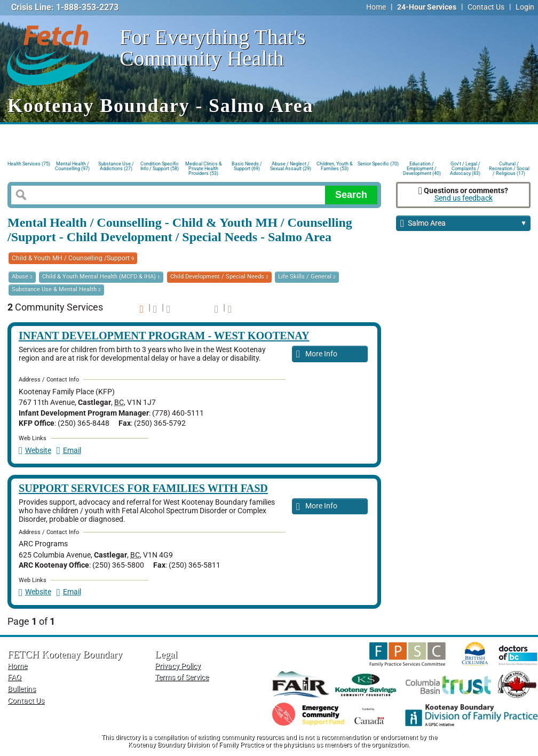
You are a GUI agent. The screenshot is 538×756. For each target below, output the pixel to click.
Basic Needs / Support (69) (247, 166)
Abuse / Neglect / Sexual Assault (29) (291, 166)
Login (525, 7)
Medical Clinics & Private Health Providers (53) (204, 168)
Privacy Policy (178, 666)
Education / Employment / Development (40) (422, 168)
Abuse (22, 277)
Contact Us (486, 7)
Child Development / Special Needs (219, 277)
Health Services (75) (29, 164)
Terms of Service (182, 677)
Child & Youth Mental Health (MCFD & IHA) (101, 277)
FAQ (14, 677)
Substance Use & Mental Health (56, 289)
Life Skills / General (307, 277)
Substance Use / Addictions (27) (116, 166)
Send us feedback (464, 198)
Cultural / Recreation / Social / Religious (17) (509, 168)
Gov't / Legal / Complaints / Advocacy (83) (465, 168)
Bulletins (22, 689)
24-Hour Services (427, 7)
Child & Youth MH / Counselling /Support (73, 258)
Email (69, 451)
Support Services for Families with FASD (143, 488)
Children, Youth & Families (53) (335, 166)
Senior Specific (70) (378, 164)
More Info (317, 355)
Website (35, 451)
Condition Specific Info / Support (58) (160, 166)
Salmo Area (464, 224)
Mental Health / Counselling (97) (72, 166)
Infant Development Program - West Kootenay (164, 336)
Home (376, 7)
